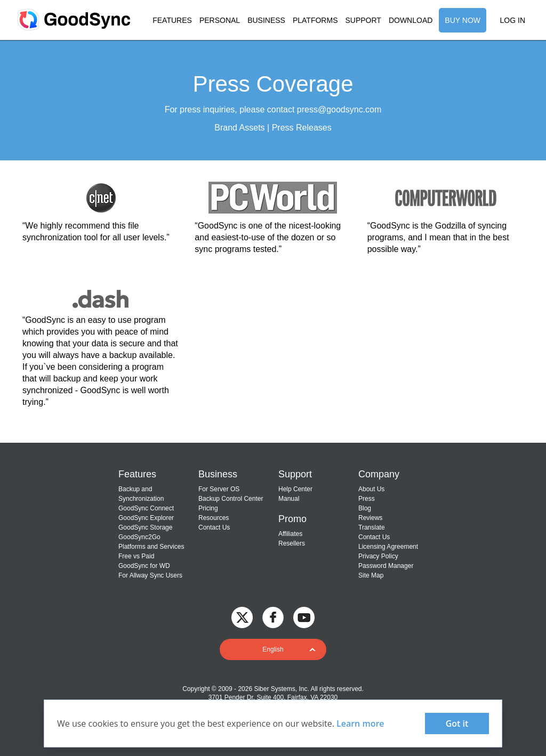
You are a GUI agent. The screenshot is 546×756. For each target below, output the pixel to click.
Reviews (370, 518)
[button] (273, 649)
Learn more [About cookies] (360, 724)
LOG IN (513, 20)
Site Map (371, 575)
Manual (289, 499)
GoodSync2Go (139, 537)
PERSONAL (220, 20)
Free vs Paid (136, 556)
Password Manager (386, 566)
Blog (365, 508)
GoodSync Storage (145, 527)
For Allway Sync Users (150, 575)
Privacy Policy (378, 556)
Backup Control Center (231, 499)
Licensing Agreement (388, 547)
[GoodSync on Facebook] (273, 617)
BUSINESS (266, 20)
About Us (371, 489)
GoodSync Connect (146, 508)
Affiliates (290, 534)
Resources (214, 518)
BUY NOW (463, 20)
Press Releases (302, 128)
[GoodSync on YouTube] (304, 617)
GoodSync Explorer (146, 518)
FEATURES (172, 20)
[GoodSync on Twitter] (242, 617)
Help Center (295, 489)
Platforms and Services (151, 547)
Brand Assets (239, 128)
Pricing (208, 508)
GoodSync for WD (144, 566)
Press (367, 499)
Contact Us (214, 527)
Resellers (292, 543)
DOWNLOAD (411, 20)
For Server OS (219, 489)
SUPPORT (363, 20)
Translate (372, 527)
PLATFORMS (315, 20)
